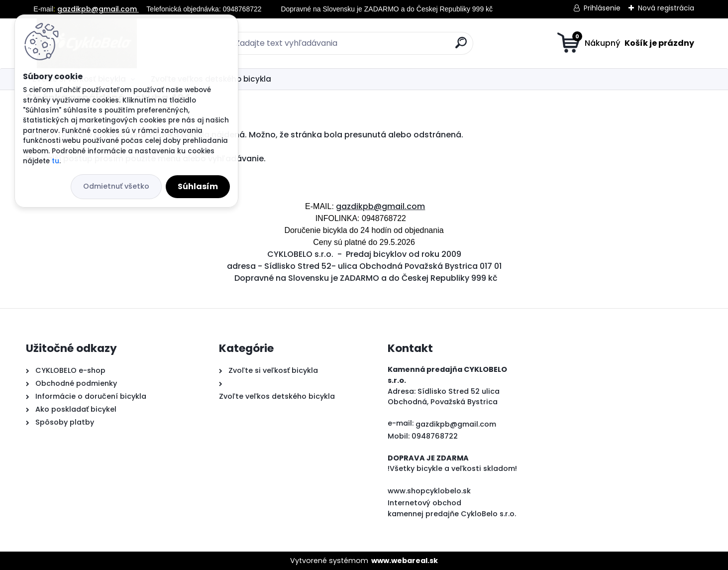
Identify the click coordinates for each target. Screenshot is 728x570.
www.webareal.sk (405, 561)
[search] (461, 47)
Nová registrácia (666, 8)
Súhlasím (198, 186)
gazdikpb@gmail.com (98, 9)
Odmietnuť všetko (116, 186)
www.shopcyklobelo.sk (429, 491)
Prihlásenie (602, 8)
